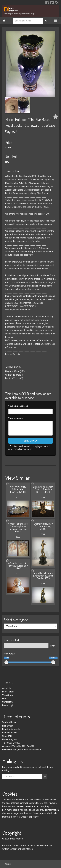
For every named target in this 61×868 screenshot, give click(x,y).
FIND (53, 646)
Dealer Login (8, 705)
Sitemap (8, 864)
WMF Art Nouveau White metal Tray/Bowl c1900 (18, 489)
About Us (7, 688)
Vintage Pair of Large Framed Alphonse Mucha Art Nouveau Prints (18, 528)
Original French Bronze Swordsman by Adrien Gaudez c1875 (43, 576)
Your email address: (18, 406)
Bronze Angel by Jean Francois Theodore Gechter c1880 (43, 489)
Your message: (16, 418)
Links (5, 699)
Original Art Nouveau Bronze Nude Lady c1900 (43, 526)
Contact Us (7, 702)
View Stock (8, 695)
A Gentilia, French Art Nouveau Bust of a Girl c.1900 (18, 566)
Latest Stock (8, 692)
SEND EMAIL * (30, 441)
